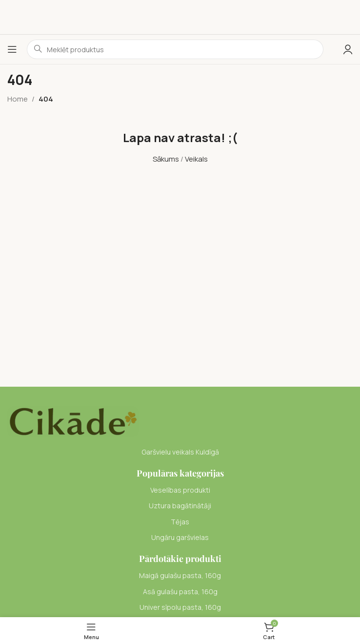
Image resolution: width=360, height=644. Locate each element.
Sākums (166, 159)
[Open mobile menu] (12, 49)
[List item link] (180, 490)
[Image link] (73, 421)
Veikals (196, 159)
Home (18, 99)
